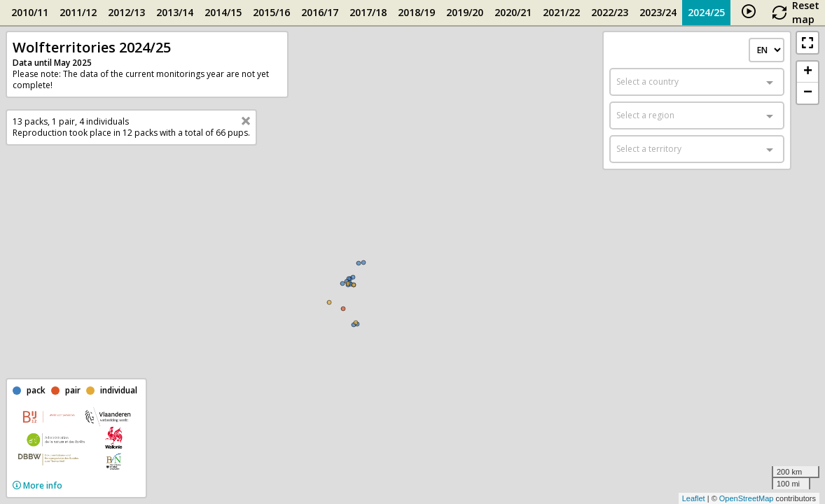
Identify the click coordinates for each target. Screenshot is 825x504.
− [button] (808, 93)
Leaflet (694, 498)
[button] (807, 43)
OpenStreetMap (747, 498)
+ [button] (808, 72)
